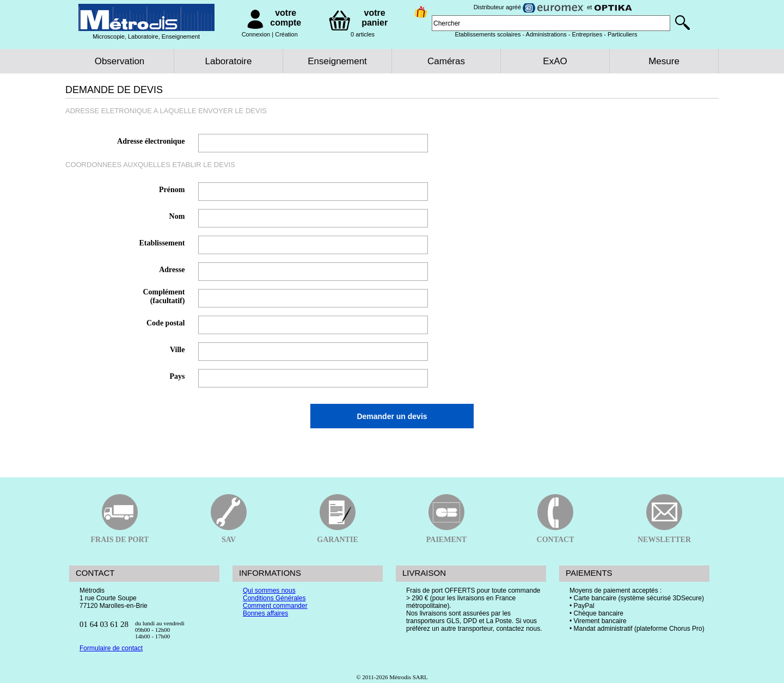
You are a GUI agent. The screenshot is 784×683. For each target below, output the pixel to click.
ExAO (555, 61)
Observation (120, 61)
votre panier (375, 18)
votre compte (286, 18)
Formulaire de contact (111, 648)
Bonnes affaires (265, 613)
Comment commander (275, 606)
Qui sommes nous (269, 590)
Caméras (446, 61)
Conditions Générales (274, 598)
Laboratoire (228, 61)
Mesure (664, 61)
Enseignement (337, 61)
